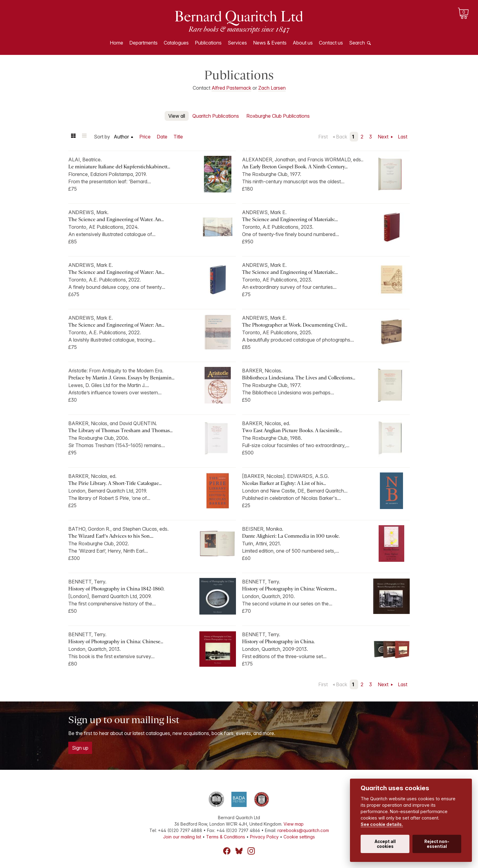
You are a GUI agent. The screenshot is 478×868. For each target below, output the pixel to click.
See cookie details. (382, 824)
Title (178, 137)
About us (303, 43)
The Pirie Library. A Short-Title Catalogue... (115, 483)
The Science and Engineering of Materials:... (290, 219)
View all (177, 116)
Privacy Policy (264, 837)
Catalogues (176, 43)
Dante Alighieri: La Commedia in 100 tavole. (291, 536)
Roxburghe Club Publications (278, 116)
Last (403, 137)
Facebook (227, 851)
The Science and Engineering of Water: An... (116, 272)
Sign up (80, 748)
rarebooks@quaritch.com (303, 830)
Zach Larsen (272, 88)
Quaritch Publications (216, 116)
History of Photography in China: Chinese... (116, 642)
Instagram (251, 851)
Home (116, 43)
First (323, 137)
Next (384, 137)
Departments (143, 43)
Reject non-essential (437, 844)
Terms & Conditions (226, 837)
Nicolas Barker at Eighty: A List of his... (284, 483)
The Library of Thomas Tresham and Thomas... (120, 430)
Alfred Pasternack (231, 88)
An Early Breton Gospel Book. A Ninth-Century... (295, 167)
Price (145, 137)
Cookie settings (299, 837)
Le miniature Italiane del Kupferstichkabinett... (119, 167)
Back (342, 137)
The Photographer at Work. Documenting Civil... (295, 325)
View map (294, 824)
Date (162, 137)
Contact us (331, 43)
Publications (208, 43)
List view (84, 137)
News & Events (270, 43)
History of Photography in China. (278, 642)
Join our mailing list (182, 837)
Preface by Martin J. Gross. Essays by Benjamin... (121, 378)
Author (121, 137)
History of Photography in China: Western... (289, 589)
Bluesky (239, 851)
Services (237, 43)
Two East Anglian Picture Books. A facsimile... (292, 430)
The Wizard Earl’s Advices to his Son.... (111, 536)
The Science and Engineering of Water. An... (116, 219)
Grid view (73, 137)
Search (357, 43)
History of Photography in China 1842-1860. (116, 589)
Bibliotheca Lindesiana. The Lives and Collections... (299, 378)
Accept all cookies (385, 844)
